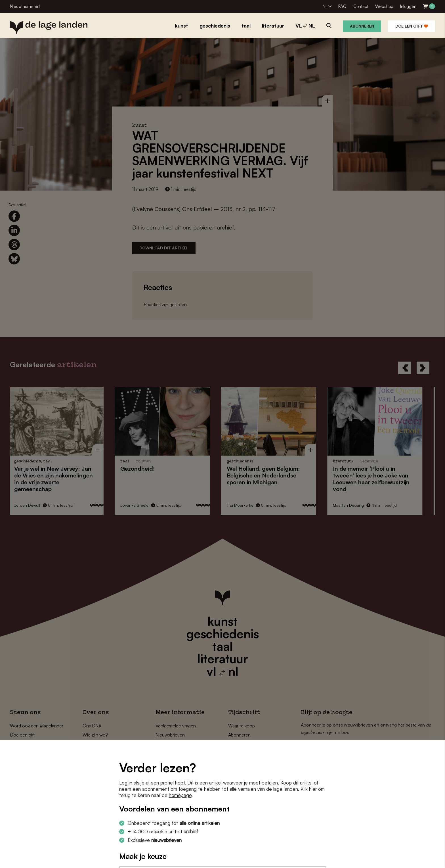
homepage (180, 795)
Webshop (384, 6)
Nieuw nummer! (25, 6)
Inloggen (408, 6)
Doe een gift (412, 26)
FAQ (342, 6)
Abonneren (362, 26)
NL (325, 6)
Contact (361, 6)
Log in (126, 783)
